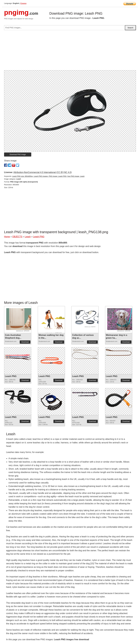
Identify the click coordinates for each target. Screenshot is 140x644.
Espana (23, 3)
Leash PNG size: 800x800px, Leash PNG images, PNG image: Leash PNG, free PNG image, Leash (48, 176)
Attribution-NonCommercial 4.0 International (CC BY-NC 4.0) (42, 172)
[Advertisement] (70, 51)
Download (25, 342)
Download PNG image (18, 155)
